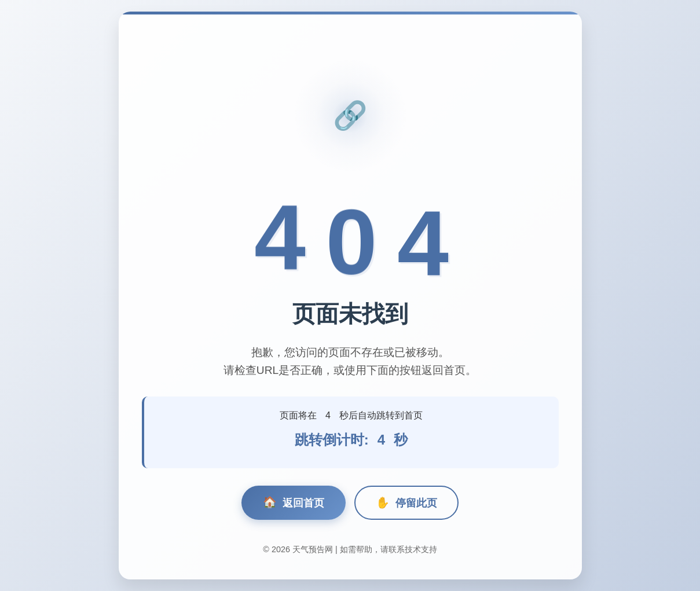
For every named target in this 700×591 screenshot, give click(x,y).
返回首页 (294, 503)
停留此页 (406, 503)
